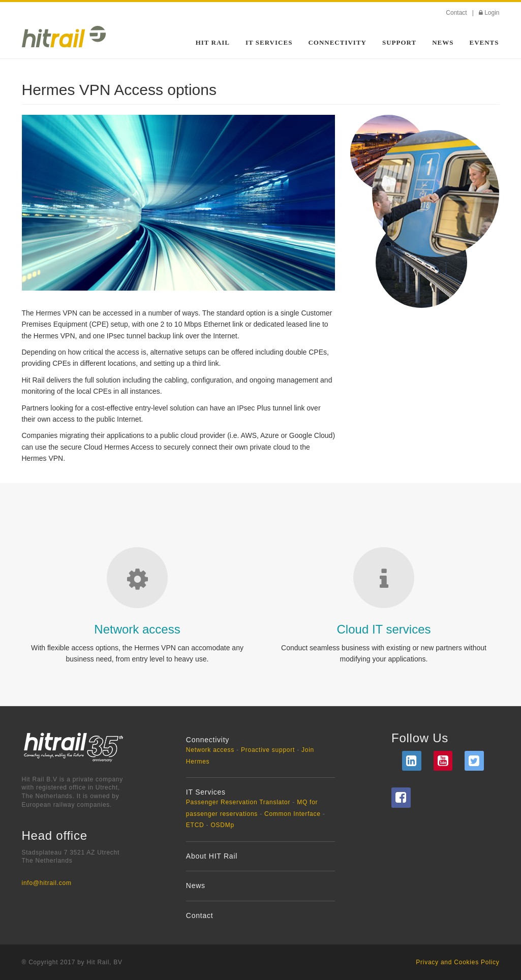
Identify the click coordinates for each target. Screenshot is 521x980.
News (443, 42)
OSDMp (222, 825)
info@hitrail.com (47, 883)
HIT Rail (213, 42)
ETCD (195, 825)
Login (492, 13)
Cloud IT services (384, 629)
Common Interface (293, 814)
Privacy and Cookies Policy (457, 962)
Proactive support (268, 750)
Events (484, 42)
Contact (456, 13)
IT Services (269, 42)
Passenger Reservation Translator (238, 802)
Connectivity (337, 42)
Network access (137, 629)
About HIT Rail (212, 856)
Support (399, 42)
